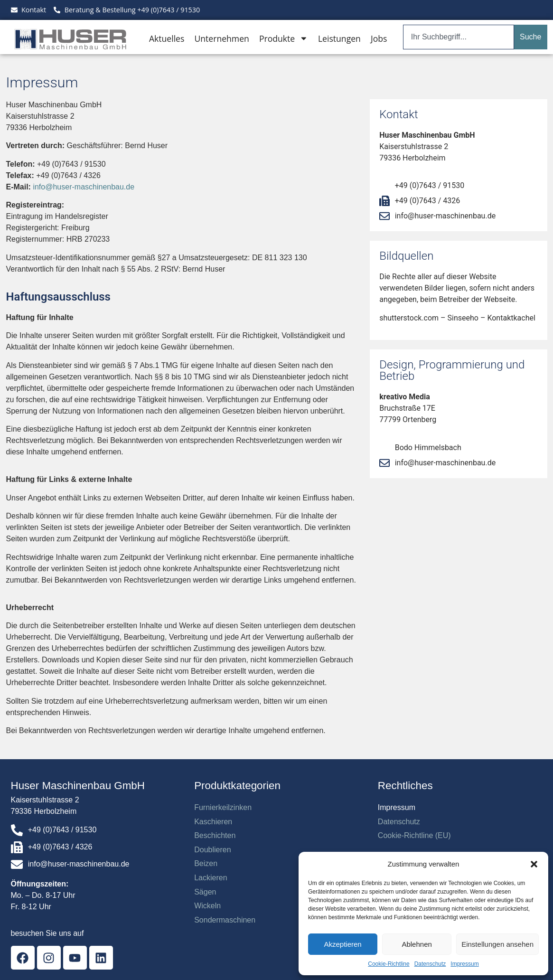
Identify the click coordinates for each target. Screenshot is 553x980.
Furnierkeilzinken (223, 807)
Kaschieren (213, 822)
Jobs (379, 38)
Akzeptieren (342, 944)
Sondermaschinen (225, 920)
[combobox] (459, 37)
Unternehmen (221, 38)
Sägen (205, 892)
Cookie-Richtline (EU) (414, 835)
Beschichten (215, 835)
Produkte (284, 38)
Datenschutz (430, 964)
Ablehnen (417, 944)
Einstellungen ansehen (497, 944)
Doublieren (212, 850)
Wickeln (207, 906)
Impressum (464, 964)
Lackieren (211, 878)
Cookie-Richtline (389, 964)
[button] (534, 864)
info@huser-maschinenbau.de (84, 187)
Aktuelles (167, 38)
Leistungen (339, 38)
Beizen (206, 863)
